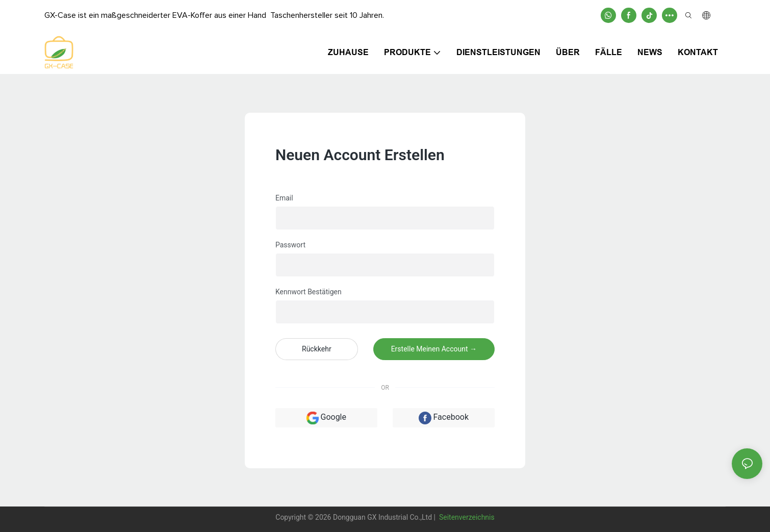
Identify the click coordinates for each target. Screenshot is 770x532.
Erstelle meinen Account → (434, 349)
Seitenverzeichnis (466, 517)
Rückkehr (317, 349)
